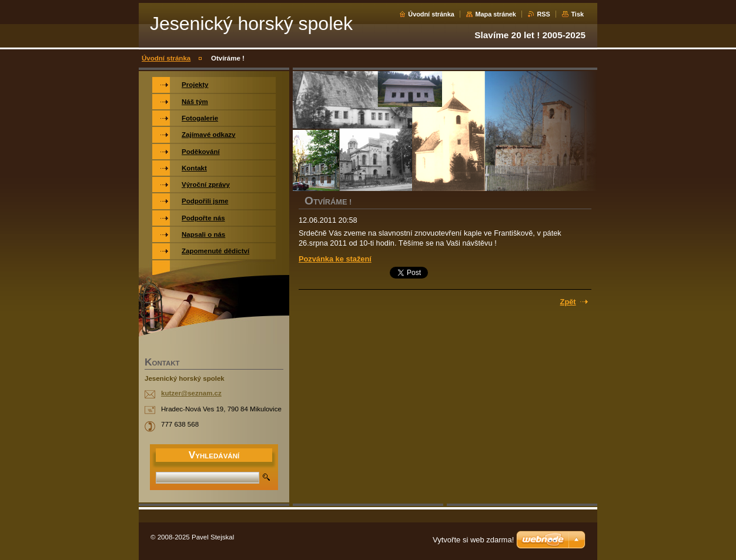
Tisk (577, 14)
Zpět (568, 302)
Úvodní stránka (431, 14)
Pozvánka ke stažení (335, 259)
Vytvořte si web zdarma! (473, 540)
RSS (543, 14)
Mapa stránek (496, 14)
